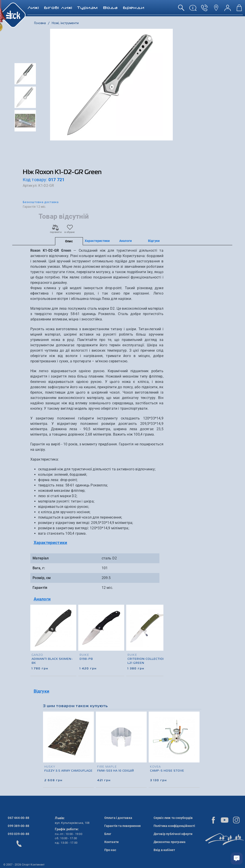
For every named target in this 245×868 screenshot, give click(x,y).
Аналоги (126, 241)
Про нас (110, 850)
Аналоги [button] (42, 599)
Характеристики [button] (50, 543)
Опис (69, 241)
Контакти (112, 842)
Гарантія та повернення (122, 826)
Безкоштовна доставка (41, 202)
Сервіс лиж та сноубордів (173, 818)
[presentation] (159, 633)
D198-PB (86, 659)
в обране (70, 231)
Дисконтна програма (170, 842)
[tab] (97, 543)
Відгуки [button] (41, 691)
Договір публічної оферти (173, 834)
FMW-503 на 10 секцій (116, 771)
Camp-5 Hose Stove (167, 771)
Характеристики (97, 241)
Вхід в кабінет (164, 850)
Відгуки (154, 241)
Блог (108, 834)
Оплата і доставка (118, 818)
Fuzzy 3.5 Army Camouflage (68, 771)
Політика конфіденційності (174, 826)
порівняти (56, 231)
